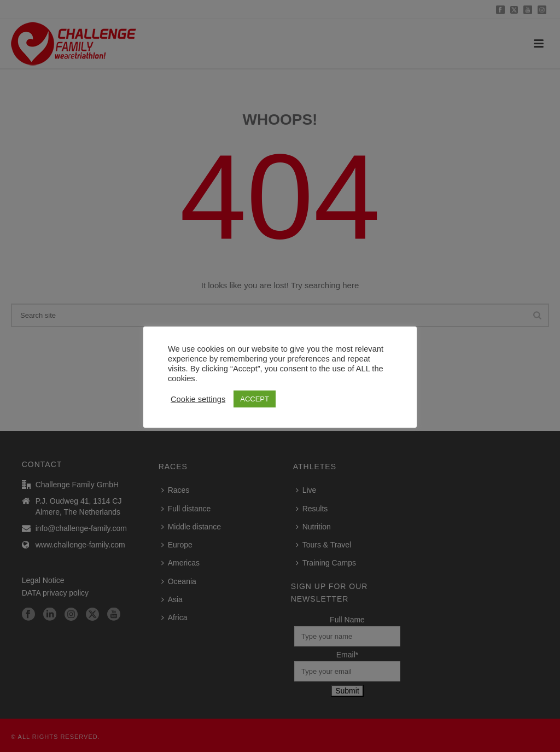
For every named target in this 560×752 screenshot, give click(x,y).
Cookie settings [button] (198, 399)
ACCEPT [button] (255, 399)
